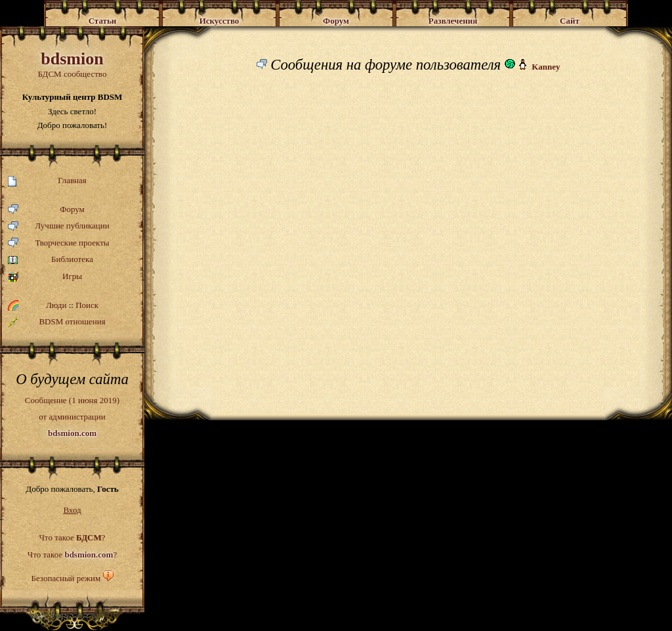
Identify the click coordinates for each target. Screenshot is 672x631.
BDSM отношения (57, 322)
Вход (72, 510)
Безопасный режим (66, 578)
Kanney (546, 67)
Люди (56, 305)
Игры (45, 277)
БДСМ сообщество (72, 64)
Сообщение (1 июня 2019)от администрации (72, 416)
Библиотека (51, 260)
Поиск (87, 305)
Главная (47, 181)
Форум (46, 210)
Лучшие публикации (59, 226)
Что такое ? (72, 537)
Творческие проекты (59, 243)
